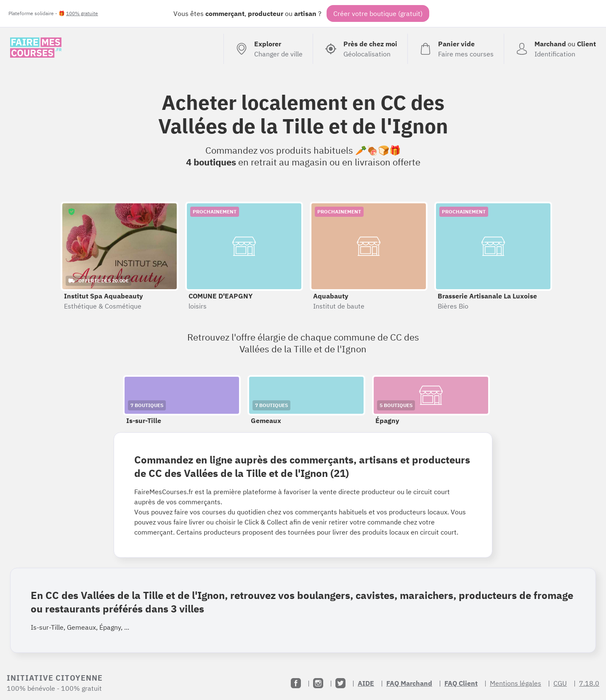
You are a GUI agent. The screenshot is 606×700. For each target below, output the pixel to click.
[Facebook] (296, 683)
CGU (560, 683)
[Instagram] (318, 683)
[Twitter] (340, 683)
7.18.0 (589, 683)
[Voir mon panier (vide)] (456, 49)
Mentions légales (516, 683)
